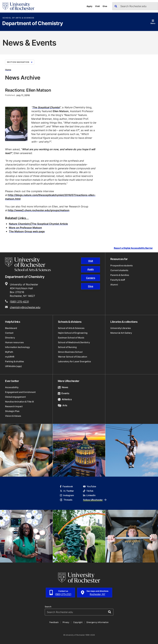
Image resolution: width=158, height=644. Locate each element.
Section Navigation (20, 62)
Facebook (66, 486)
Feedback (54, 622)
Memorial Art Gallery (121, 333)
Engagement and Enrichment (20, 392)
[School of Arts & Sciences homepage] (28, 264)
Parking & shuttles (15, 361)
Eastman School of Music (71, 338)
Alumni (114, 285)
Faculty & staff (118, 280)
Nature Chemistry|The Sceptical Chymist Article (38, 224)
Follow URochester (95, 500)
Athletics (65, 399)
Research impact (14, 406)
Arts (62, 405)
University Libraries (121, 328)
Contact (9, 333)
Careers (91, 278)
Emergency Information (98, 622)
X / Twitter (67, 491)
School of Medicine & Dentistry (74, 342)
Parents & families (120, 275)
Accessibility (12, 387)
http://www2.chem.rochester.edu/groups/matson (39, 210)
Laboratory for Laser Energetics (74, 361)
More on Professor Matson (25, 228)
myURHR (10, 357)
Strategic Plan (12, 411)
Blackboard (11, 328)
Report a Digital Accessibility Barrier (133, 248)
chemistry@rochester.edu (25, 307)
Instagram (67, 495)
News (63, 387)
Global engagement (15, 397)
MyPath (9, 352)
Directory (10, 338)
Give (105, 6)
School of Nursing (67, 347)
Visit (97, 6)
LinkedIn (89, 495)
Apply (89, 6)
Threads (66, 500)
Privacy (66, 622)
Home (8, 69)
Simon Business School (70, 352)
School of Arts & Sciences (18, 18)
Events (64, 393)
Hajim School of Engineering (73, 333)
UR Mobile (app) (13, 366)
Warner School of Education (73, 357)
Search (48, 607)
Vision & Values (13, 416)
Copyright (78, 622)
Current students (119, 270)
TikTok (88, 491)
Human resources (14, 342)
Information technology (17, 347)
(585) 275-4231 (19, 302)
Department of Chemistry (33, 24)
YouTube (89, 486)
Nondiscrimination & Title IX (20, 402)
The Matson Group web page (27, 231)
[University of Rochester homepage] (18, 6)
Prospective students (121, 265)
